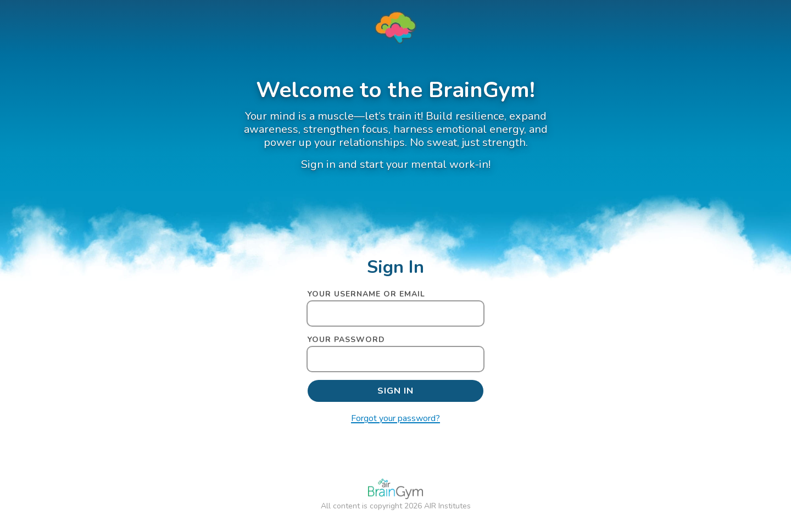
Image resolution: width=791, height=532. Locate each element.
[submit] (396, 391)
